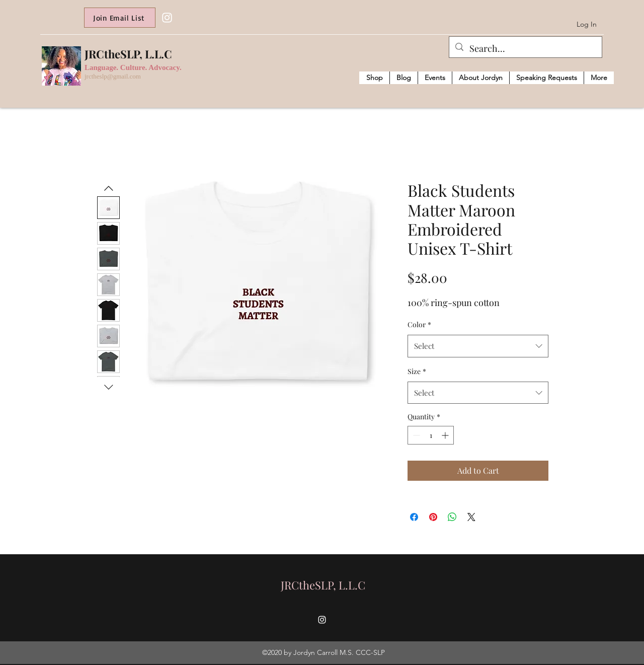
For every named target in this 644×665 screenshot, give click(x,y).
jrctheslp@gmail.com (113, 76)
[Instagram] (167, 18)
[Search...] (525, 49)
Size (417, 371)
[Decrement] (415, 435)
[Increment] (446, 435)
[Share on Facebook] (414, 517)
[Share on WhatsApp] (452, 517)
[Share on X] (471, 517)
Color (419, 324)
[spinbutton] (431, 435)
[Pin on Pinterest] (433, 517)
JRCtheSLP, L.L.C (128, 54)
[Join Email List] (120, 18)
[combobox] (478, 346)
